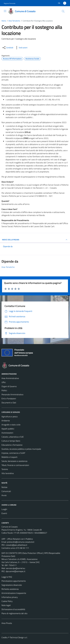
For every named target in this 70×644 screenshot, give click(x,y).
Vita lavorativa (8, 473)
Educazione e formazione (12, 445)
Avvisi (4, 495)
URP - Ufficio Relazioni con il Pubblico (17, 539)
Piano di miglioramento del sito (14, 613)
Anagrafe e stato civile (11, 425)
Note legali (6, 605)
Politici (4, 390)
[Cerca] (63, 11)
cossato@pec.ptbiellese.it (17, 545)
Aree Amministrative (10, 378)
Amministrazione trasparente (14, 593)
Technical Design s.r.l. (19, 637)
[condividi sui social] (8, 48)
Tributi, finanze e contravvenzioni (15, 465)
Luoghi (4, 509)
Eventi (4, 513)
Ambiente (6, 421)
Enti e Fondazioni (9, 399)
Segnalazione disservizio (12, 585)
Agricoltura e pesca (9, 416)
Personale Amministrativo (12, 394)
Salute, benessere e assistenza (14, 461)
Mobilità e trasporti (9, 457)
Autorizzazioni (7, 433)
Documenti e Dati (9, 403)
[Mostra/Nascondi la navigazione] (5, 11)
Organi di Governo (9, 386)
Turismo (5, 469)
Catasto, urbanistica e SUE (13, 437)
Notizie (4, 487)
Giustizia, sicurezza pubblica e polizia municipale (21, 449)
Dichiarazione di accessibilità (13, 609)
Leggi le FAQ (7, 577)
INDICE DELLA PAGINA (35, 240)
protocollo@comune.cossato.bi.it (21, 542)
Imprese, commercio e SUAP (13, 453)
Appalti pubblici (8, 429)
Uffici (4, 382)
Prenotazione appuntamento (14, 581)
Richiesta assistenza (10, 589)
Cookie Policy (7, 601)
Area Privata (7, 623)
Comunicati (6, 491)
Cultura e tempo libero (11, 441)
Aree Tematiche (8, 267)
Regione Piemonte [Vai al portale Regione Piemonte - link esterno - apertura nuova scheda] (10, 3)
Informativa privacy (10, 597)
